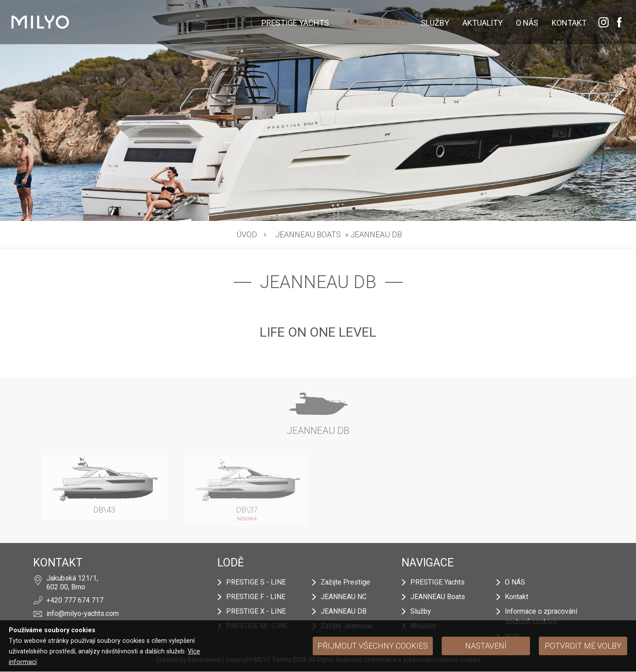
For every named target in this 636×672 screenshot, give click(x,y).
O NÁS (527, 23)
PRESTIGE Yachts (295, 23)
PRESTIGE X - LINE (256, 611)
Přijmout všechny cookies (373, 646)
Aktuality (483, 23)
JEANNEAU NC (344, 597)
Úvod (247, 234)
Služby (435, 23)
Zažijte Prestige (345, 582)
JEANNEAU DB (344, 611)
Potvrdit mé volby (583, 646)
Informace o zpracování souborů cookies (541, 617)
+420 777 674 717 (75, 600)
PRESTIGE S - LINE (256, 582)
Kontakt (569, 23)
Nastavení (486, 646)
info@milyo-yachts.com (83, 613)
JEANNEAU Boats (375, 23)
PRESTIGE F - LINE (256, 597)
